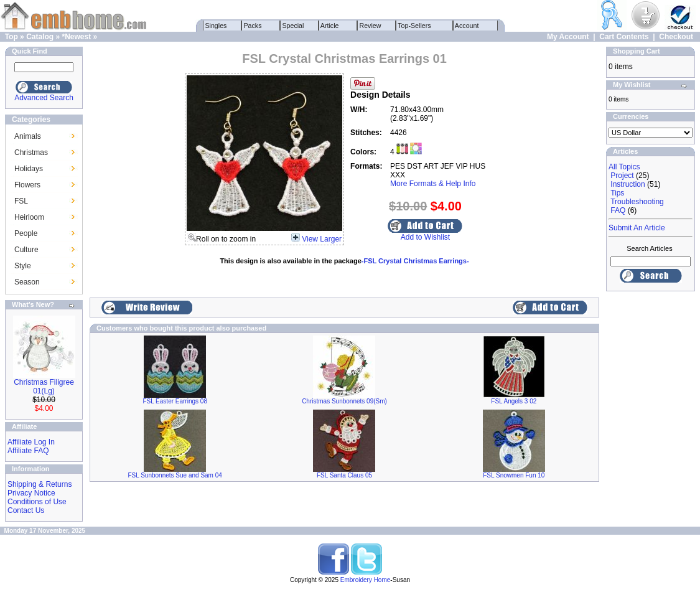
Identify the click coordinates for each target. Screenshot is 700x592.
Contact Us (26, 510)
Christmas (31, 153)
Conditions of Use (37, 502)
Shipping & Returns (40, 484)
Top (12, 37)
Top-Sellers (415, 26)
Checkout (676, 37)
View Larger (322, 239)
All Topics (624, 167)
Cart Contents (624, 37)
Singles (216, 26)
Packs (253, 26)
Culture (26, 250)
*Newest (76, 37)
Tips (617, 193)
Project (622, 176)
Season (27, 282)
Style (23, 266)
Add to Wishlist (425, 237)
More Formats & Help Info (433, 184)
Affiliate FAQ (28, 451)
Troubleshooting (637, 202)
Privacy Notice (31, 493)
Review (371, 26)
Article (330, 26)
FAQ (618, 210)
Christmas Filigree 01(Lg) (44, 387)
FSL (21, 201)
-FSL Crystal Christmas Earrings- (415, 261)
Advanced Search (44, 98)
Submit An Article (637, 228)
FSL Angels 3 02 (514, 401)
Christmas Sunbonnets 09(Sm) (344, 401)
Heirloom (29, 217)
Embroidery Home (366, 580)
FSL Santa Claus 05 (344, 475)
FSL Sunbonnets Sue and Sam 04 (175, 475)
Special (293, 26)
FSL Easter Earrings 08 (175, 401)
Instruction (628, 184)
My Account (568, 37)
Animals (28, 136)
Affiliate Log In (31, 442)
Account (467, 26)
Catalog (40, 37)
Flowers (27, 185)
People (26, 233)
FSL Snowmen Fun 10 (514, 475)
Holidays (29, 169)
